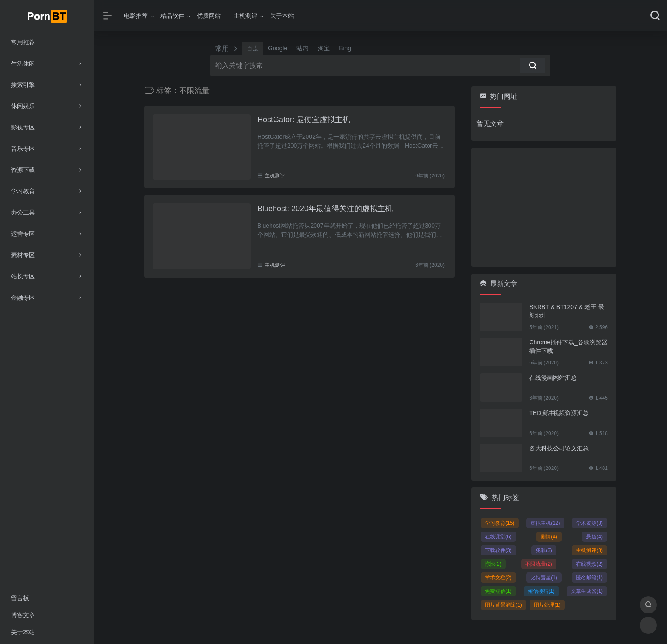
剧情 (549, 537)
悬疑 (594, 537)
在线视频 (589, 564)
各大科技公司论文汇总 (559, 448)
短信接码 (541, 591)
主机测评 (245, 16)
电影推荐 (136, 16)
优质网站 (209, 16)
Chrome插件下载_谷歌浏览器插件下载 (568, 346)
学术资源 (589, 523)
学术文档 (498, 578)
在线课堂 (498, 537)
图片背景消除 (503, 605)
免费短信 (498, 591)
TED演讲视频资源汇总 (559, 413)
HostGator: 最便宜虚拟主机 (304, 120)
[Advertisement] (544, 207)
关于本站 (282, 16)
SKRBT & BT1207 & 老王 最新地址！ (567, 311)
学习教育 (500, 523)
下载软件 (498, 550)
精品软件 (172, 16)
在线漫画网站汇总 (553, 378)
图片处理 (547, 605)
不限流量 (539, 564)
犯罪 (544, 550)
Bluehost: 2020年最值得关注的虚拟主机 (325, 209)
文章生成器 (587, 591)
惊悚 (493, 564)
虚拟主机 (545, 523)
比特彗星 (544, 578)
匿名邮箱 (589, 578)
